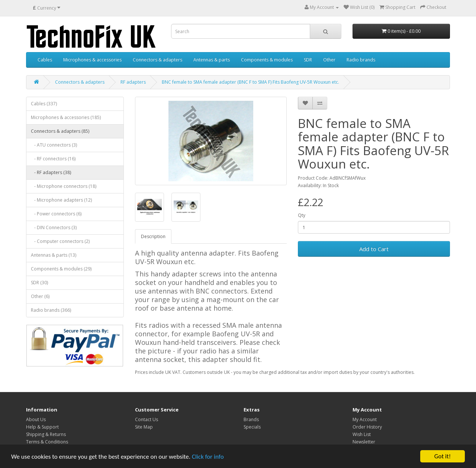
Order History (367, 427)
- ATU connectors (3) (54, 145)
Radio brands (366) (51, 310)
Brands (251, 419)
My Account (365, 419)
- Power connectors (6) (56, 214)
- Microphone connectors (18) (64, 186)
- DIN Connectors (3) (54, 227)
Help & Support (42, 427)
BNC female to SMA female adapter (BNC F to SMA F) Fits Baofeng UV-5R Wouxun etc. (250, 82)
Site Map (144, 427)
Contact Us (147, 419)
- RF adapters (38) (51, 172)
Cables (45, 60)
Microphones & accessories (92, 60)
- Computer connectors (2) (60, 241)
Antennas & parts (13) (54, 255)
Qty (302, 215)
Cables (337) (44, 104)
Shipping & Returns (46, 434)
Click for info (208, 457)
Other (329, 60)
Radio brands (361, 60)
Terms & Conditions (47, 442)
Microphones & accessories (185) (66, 117)
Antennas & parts (212, 60)
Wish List (362, 434)
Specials (252, 427)
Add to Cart (374, 249)
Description (153, 236)
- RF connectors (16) (53, 159)
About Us (36, 419)
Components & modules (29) (61, 269)
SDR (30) (39, 283)
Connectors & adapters (157, 60)
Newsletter (364, 442)
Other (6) (40, 296)
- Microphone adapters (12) (61, 200)
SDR (308, 60)
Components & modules (267, 60)
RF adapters (133, 82)
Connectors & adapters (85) (60, 131)
